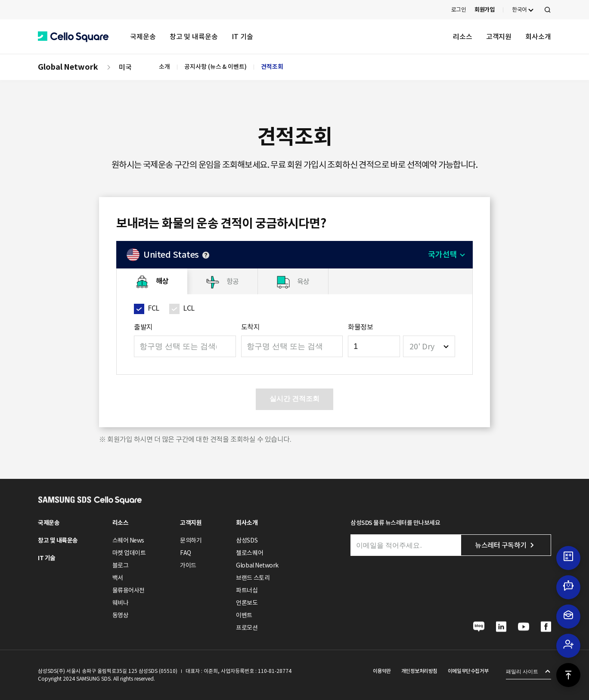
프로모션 (247, 628)
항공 (233, 281)
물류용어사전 (129, 590)
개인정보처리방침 (419, 671)
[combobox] (429, 346)
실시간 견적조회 (294, 399)
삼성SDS (247, 540)
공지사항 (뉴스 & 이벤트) (215, 67)
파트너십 (247, 590)
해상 (162, 281)
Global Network (68, 67)
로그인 (459, 10)
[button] (73, 37)
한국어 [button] (519, 10)
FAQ (186, 553)
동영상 (121, 615)
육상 (303, 281)
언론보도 (247, 603)
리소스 (463, 37)
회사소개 (538, 37)
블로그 (121, 565)
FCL (153, 308)
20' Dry (422, 347)
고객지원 (499, 37)
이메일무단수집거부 (468, 671)
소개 (164, 67)
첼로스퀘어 (250, 553)
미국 (125, 67)
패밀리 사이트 (522, 672)
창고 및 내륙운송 (194, 37)
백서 (118, 578)
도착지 (251, 327)
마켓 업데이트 (129, 553)
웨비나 (121, 603)
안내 (206, 255)
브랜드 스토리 (253, 578)
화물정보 (360, 327)
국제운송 (143, 37)
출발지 (143, 327)
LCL (189, 308)
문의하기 (191, 540)
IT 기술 (242, 37)
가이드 (188, 565)
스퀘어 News (128, 540)
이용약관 (382, 671)
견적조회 (272, 67)
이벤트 (244, 615)
